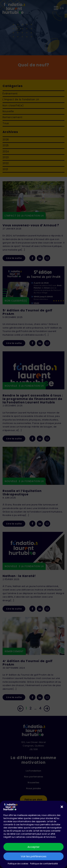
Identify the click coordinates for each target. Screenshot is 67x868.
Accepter (33, 847)
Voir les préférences (34, 856)
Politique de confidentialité (44, 864)
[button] (62, 807)
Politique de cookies (18, 864)
